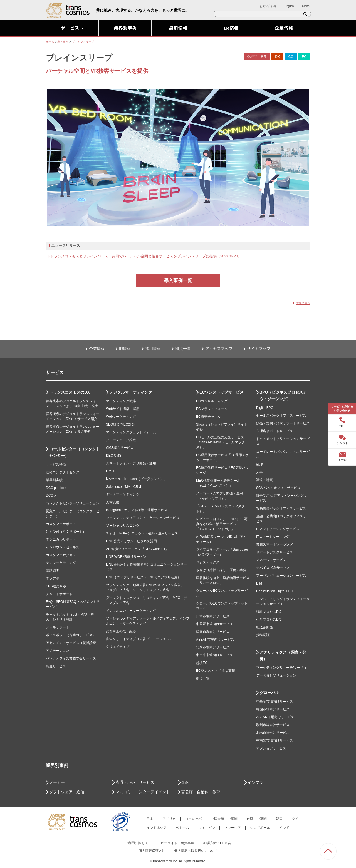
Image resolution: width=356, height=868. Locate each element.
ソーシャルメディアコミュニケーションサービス (143, 518)
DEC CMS (114, 456)
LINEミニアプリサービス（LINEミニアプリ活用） (143, 577)
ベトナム (182, 828)
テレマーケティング (61, 563)
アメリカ (169, 819)
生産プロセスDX (269, 620)
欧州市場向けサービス (273, 725)
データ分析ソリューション (276, 675)
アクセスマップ (219, 349)
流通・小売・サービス (135, 782)
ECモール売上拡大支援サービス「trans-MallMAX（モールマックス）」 (220, 442)
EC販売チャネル (208, 417)
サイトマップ (259, 349)
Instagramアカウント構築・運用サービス (137, 510)
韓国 (279, 819)
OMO (110, 471)
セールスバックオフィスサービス (281, 416)
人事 (259, 472)
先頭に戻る (303, 303)
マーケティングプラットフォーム (131, 432)
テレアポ (53, 578)
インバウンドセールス (63, 547)
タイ (295, 819)
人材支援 (113, 502)
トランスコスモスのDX (69, 392)
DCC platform (56, 488)
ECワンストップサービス (222, 392)
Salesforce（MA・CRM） (125, 487)
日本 (150, 819)
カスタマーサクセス (61, 555)
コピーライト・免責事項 (176, 843)
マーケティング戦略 (121, 401)
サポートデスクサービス (275, 552)
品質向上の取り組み (121, 631)
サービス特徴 (56, 464)
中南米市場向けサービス (214, 655)
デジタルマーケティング (131, 392)
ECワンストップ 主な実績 (216, 671)
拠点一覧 (183, 349)
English (289, 6)
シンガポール (260, 828)
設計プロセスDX (269, 612)
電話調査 (53, 571)
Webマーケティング (121, 417)
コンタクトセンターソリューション (73, 503)
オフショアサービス (271, 748)
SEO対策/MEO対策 (120, 424)
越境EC (202, 663)
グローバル (269, 693)
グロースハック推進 (121, 440)
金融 (185, 782)
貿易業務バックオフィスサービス (281, 508)
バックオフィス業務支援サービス (71, 658)
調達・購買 (264, 480)
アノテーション (58, 651)
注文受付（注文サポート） (66, 532)
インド (284, 828)
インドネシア (157, 828)
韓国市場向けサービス (213, 632)
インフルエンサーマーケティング (131, 611)
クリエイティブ (118, 647)
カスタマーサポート (61, 524)
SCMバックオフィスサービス (278, 488)
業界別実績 (54, 480)
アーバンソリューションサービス (281, 576)
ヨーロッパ (193, 819)
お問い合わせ (268, 6)
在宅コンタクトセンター (64, 472)
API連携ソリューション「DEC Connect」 (137, 549)
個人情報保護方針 (152, 851)
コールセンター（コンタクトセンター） (75, 452)
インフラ (255, 782)
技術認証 (263, 635)
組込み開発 (264, 627)
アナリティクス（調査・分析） (283, 656)
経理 (259, 464)
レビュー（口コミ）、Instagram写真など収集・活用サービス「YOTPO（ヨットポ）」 (222, 524)
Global (306, 6)
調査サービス (56, 666)
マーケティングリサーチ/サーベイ (282, 668)
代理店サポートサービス (275, 431)
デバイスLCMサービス (273, 568)
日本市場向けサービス (213, 616)
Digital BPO (265, 408)
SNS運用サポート (59, 586)
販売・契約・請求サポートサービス (283, 423)
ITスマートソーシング (273, 537)
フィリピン (207, 828)
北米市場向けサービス (213, 647)
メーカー (57, 782)
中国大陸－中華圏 (224, 819)
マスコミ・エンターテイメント (143, 792)
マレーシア (233, 828)
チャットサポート (59, 594)
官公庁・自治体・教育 (201, 792)
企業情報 (97, 349)
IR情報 (125, 349)
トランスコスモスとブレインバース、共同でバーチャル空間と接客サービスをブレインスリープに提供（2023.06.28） (146, 256)
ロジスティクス (208, 562)
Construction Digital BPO (275, 591)
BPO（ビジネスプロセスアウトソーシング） (283, 396)
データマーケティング (123, 494)
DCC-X (51, 496)
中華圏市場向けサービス (214, 624)
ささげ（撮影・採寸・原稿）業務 (221, 570)
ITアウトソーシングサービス (278, 529)
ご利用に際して (137, 843)
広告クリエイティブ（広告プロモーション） (139, 639)
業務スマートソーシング (275, 544)
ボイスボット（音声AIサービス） (71, 635)
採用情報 (153, 349)
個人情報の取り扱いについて (196, 851)
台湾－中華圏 (257, 819)
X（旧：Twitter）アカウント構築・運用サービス (142, 533)
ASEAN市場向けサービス (215, 640)
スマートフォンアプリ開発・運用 (131, 463)
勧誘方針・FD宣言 (217, 843)
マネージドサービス (271, 560)
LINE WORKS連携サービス (126, 557)
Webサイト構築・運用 (123, 409)
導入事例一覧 (178, 281)
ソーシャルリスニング (123, 526)
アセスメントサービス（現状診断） (73, 643)
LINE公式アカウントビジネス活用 (131, 541)
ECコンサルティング (212, 401)
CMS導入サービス (120, 448)
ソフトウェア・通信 (67, 792)
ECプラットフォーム (212, 409)
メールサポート (58, 627)
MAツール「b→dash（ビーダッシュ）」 (136, 479)
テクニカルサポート (61, 539)
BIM (259, 583)
